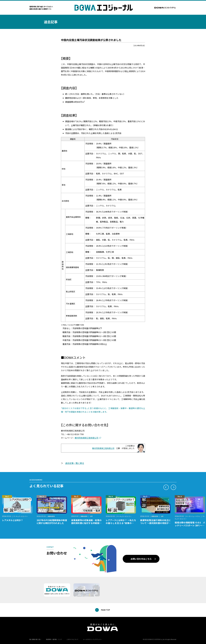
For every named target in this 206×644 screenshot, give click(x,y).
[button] (166, 487)
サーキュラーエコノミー (21, 516)
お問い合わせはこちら (141, 559)
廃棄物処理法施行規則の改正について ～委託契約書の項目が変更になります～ (155, 523)
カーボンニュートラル (193, 516)
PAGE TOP (105, 610)
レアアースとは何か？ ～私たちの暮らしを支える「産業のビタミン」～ (121, 523)
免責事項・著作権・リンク (54, 639)
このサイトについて (72, 639)
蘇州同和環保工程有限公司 (87, 438)
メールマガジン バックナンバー (92, 639)
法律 (91, 516)
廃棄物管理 (51, 516)
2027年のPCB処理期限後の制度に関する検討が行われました (52, 522)
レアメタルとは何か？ (13, 520)
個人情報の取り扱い (35, 639)
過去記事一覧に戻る (75, 463)
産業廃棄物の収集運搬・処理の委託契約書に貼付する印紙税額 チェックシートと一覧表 (87, 523)
